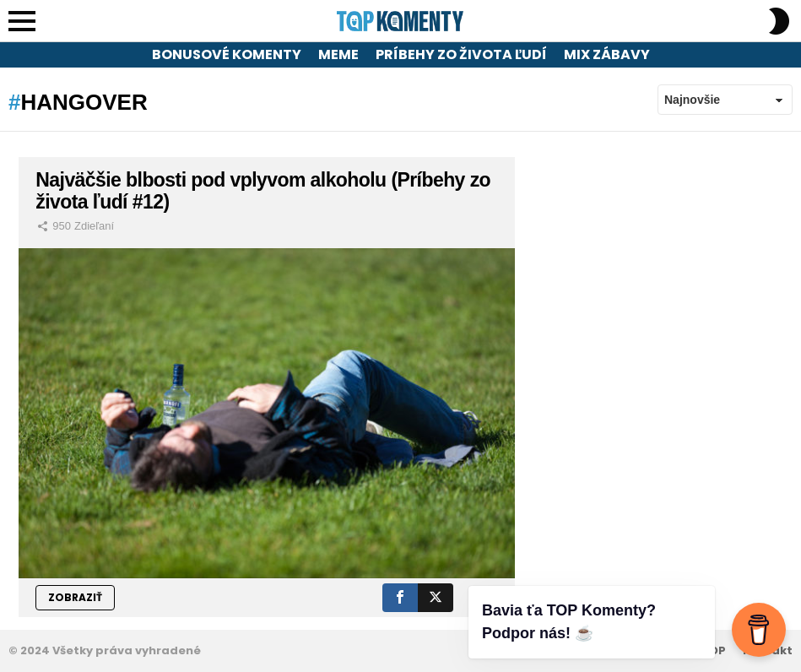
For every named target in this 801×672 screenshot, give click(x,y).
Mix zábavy (607, 54)
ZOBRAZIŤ (75, 597)
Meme (338, 54)
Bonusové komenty (227, 54)
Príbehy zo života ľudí (461, 54)
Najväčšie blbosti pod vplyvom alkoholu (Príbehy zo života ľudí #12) (263, 191)
